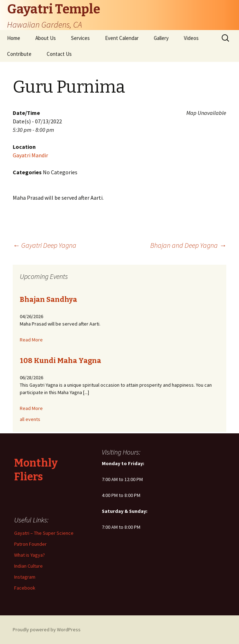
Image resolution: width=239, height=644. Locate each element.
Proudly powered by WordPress (47, 630)
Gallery (161, 38)
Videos (191, 38)
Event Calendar (122, 38)
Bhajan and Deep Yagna (188, 245)
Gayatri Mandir (30, 155)
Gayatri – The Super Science (44, 533)
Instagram (25, 577)
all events (30, 419)
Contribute (19, 54)
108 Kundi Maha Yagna (60, 361)
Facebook (25, 588)
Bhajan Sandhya (48, 299)
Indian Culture (28, 566)
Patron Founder (30, 544)
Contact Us (59, 54)
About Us (46, 38)
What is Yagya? (30, 555)
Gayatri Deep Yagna (45, 245)
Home (14, 38)
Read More (31, 340)
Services (80, 38)
